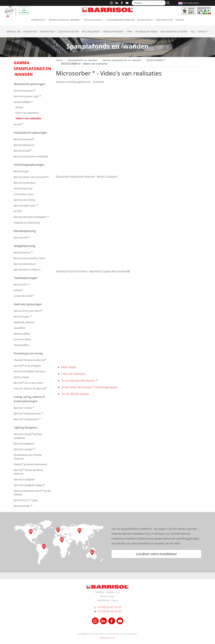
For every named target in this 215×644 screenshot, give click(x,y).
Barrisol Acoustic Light (27, 96)
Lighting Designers (26, 427)
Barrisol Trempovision (27, 419)
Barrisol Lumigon (24, 449)
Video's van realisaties (28, 118)
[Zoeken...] (149, 3)
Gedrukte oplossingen (28, 304)
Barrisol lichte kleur (25, 183)
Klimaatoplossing (25, 231)
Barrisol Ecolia (23, 151)
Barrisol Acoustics (25, 90)
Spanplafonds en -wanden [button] (64, 20)
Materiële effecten (24, 322)
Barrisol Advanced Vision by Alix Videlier (33, 492)
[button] (190, 3)
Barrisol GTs (22, 284)
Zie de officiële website (75, 394)
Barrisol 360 (13, 32)
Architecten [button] (47, 32)
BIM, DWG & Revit (91, 32)
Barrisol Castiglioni (24, 479)
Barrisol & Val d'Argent (27, 366)
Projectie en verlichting (27, 223)
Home (59, 60)
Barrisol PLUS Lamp (26, 500)
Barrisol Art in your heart (29, 383)
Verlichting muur (23, 188)
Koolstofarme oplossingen (30, 133)
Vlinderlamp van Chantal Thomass (28, 457)
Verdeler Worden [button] (113, 32)
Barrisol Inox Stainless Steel (29, 258)
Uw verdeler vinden (146, 32)
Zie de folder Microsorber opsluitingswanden (89, 387)
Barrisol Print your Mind (28, 311)
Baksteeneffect (22, 334)
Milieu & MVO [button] (145, 20)
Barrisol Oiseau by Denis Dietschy (28, 472)
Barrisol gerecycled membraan (31, 156)
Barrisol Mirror (23, 252)
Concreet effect (22, 339)
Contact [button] (202, 32)
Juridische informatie (108, 638)
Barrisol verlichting (24, 200)
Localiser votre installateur (156, 554)
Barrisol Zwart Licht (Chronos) (31, 177)
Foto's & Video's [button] (93, 20)
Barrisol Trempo (24, 408)
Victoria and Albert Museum (30, 371)
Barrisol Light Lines (26, 205)
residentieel (30, 32)
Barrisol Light (21, 171)
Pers (130, 32)
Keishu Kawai (21, 377)
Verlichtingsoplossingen (29, 165)
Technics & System (69, 32)
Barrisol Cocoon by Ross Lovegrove (28, 436)
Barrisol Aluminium (25, 264)
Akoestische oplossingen (29, 84)
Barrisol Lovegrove (24, 444)
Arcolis (18, 124)
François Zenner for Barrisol (30, 388)
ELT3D (18, 211)
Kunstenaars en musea (28, 353)
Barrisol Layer (23, 316)
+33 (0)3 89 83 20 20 (109, 607)
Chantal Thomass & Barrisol (30, 360)
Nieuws (180, 20)
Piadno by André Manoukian (30, 464)
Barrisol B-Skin (23, 506)
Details (19, 107)
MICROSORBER (23, 102)
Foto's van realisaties (27, 113)
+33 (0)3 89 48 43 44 (109, 611)
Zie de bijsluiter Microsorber (80, 381)
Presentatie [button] (38, 20)
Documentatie (165, 20)
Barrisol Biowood (24, 139)
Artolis (18, 290)
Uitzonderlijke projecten (120, 20)
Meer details (69, 367)
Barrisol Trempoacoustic (29, 413)
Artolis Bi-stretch (24, 296)
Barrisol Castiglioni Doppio (29, 485)
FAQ (193, 32)
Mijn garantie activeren (174, 32)
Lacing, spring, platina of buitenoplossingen (29, 399)
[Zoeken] (168, 3)
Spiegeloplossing (24, 246)
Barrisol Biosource (24, 145)
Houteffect (20, 328)
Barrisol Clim (22, 237)
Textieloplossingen (26, 278)
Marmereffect (21, 345)
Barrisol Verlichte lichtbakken (31, 217)
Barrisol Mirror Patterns (27, 270)
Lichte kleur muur (24, 194)
